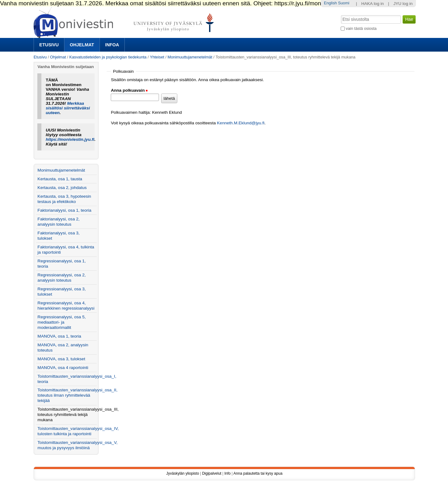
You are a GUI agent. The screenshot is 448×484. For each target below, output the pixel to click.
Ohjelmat (82, 45)
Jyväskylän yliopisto (182, 473)
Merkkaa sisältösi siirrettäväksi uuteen (68, 108)
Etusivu (49, 45)
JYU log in (403, 4)
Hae (341, 15)
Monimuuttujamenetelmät (190, 57)
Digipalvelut (212, 473)
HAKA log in (373, 4)
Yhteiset (157, 57)
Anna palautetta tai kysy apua (258, 473)
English (330, 3)
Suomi (343, 3)
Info (227, 473)
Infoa (112, 45)
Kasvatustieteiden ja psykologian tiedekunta (108, 57)
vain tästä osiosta (361, 28)
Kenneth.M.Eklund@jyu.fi (241, 123)
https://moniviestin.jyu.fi (70, 139)
